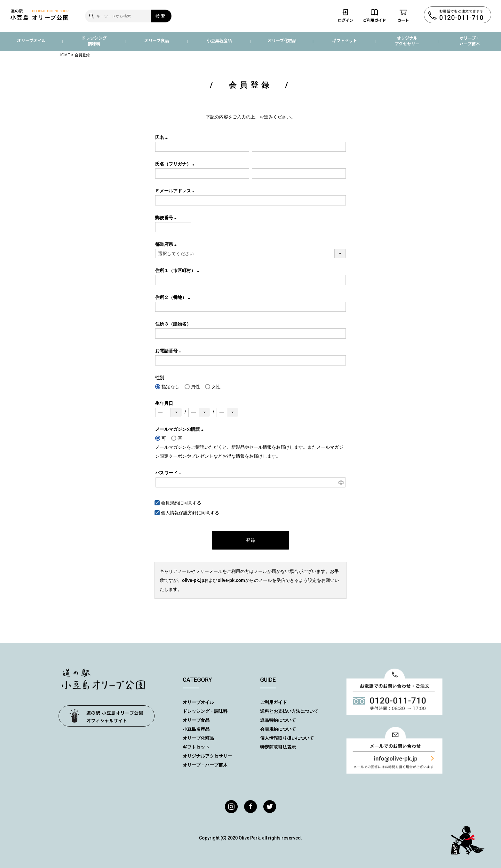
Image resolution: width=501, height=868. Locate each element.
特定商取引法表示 (278, 747)
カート (403, 15)
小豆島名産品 (219, 40)
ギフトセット (345, 40)
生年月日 (164, 403)
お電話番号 (169, 351)
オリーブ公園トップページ (107, 716)
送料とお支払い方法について (289, 711)
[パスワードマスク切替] (341, 482)
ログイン (346, 15)
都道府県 (167, 244)
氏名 (163, 137)
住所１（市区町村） (178, 270)
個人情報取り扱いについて (287, 738)
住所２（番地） (174, 297)
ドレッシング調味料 (94, 41)
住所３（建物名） (173, 324)
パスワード (169, 473)
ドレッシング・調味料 (205, 711)
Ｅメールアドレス (176, 191)
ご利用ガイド (374, 15)
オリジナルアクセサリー (407, 41)
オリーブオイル (31, 40)
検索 (161, 16)
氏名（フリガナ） (176, 164)
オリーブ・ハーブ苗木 (470, 41)
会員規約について (278, 729)
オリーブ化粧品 (282, 40)
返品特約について (278, 720)
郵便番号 (167, 218)
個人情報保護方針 (179, 513)
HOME (64, 55)
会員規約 (170, 503)
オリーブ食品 (157, 40)
